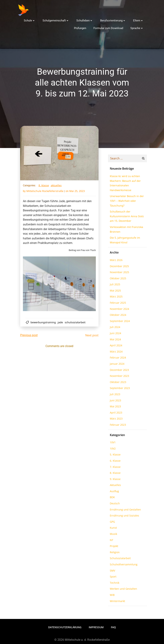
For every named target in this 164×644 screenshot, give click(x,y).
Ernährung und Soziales (124, 516)
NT (111, 541)
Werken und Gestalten (123, 589)
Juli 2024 (114, 328)
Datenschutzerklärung (65, 627)
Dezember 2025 (119, 267)
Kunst (113, 528)
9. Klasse (115, 480)
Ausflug (114, 492)
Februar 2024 (117, 358)
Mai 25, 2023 (77, 192)
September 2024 (119, 322)
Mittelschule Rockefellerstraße (45, 192)
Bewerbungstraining (44, 323)
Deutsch (114, 504)
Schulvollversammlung (123, 565)
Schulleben (85, 20)
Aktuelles (56, 186)
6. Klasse (115, 461)
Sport (113, 577)
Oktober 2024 (117, 316)
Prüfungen (80, 28)
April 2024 (115, 346)
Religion (114, 553)
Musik (113, 535)
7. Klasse (115, 468)
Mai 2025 (115, 291)
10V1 (112, 443)
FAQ (113, 627)
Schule (30, 20)
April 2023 (115, 413)
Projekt (113, 547)
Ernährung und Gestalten (125, 510)
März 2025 (116, 297)
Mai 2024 (115, 340)
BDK (112, 498)
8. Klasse (44, 186)
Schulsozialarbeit (75, 323)
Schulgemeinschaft (56, 20)
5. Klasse (115, 455)
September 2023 (119, 389)
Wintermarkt (117, 602)
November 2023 (119, 377)
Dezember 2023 (119, 371)
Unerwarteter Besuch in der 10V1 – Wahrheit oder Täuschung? (126, 201)
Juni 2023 (115, 401)
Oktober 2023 (117, 383)
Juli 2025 (114, 285)
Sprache (137, 28)
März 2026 (116, 261)
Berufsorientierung (113, 20)
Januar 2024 (117, 364)
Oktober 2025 (117, 279)
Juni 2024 (115, 334)
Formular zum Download (109, 28)
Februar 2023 (117, 425)
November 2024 (119, 310)
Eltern (139, 20)
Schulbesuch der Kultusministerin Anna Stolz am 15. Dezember (126, 217)
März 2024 (116, 352)
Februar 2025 (117, 303)
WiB (112, 596)
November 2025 (119, 273)
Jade (61, 323)
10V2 (112, 449)
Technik (114, 583)
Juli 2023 (114, 395)
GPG (112, 522)
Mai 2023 (115, 407)
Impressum (96, 627)
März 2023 (116, 419)
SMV (112, 571)
